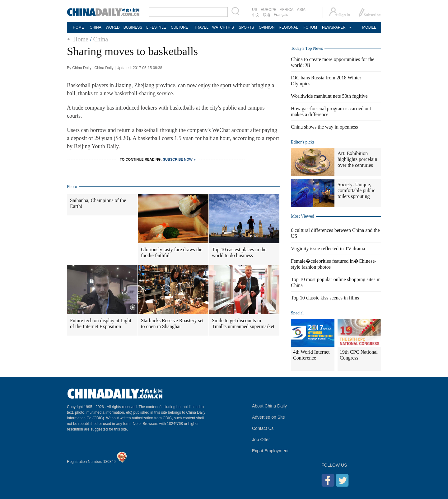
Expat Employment (270, 451)
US (255, 10)
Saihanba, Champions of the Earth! (98, 203)
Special (297, 313)
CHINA (95, 27)
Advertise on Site (268, 417)
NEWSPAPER (334, 27)
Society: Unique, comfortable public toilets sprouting (356, 190)
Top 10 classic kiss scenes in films (325, 298)
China (100, 39)
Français (281, 15)
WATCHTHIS (223, 27)
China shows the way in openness (324, 127)
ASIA (301, 10)
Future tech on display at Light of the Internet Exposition (101, 323)
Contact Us (263, 428)
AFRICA (287, 10)
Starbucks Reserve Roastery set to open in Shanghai (172, 323)
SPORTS (246, 27)
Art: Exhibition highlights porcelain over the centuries (357, 159)
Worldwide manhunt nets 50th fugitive (329, 96)
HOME (78, 27)
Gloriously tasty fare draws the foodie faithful (172, 252)
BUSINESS (133, 27)
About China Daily (269, 406)
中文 (256, 15)
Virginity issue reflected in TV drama (328, 249)
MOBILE (369, 27)
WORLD (113, 27)
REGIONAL (288, 27)
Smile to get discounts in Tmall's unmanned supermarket (243, 323)
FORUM (310, 27)
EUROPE (269, 10)
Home (81, 39)
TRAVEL (201, 27)
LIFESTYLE (156, 27)
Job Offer (261, 440)
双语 (267, 15)
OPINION (267, 27)
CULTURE (180, 27)
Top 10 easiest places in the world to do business (239, 252)
